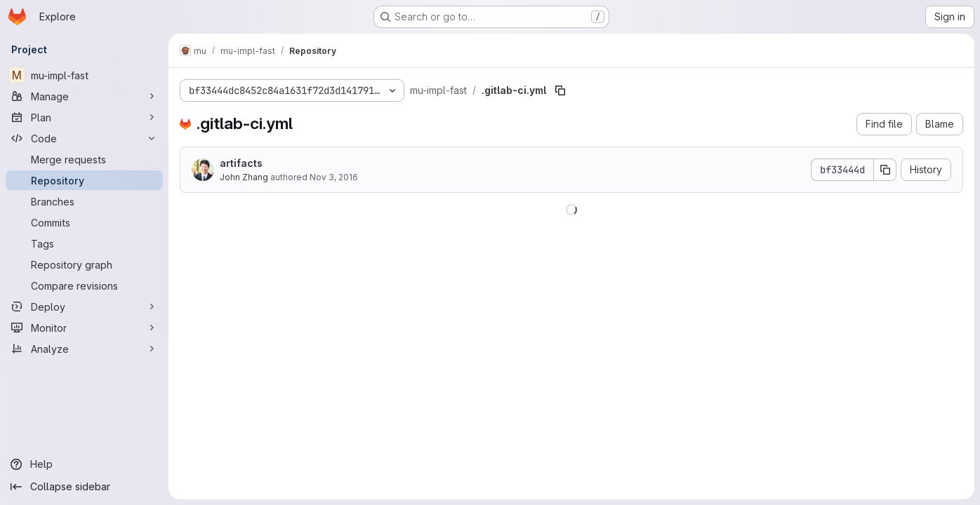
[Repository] (84, 180)
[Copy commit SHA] (885, 170)
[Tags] (84, 243)
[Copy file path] (560, 90)
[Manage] (84, 96)
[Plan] (84, 117)
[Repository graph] (84, 264)
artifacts (241, 163)
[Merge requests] (84, 159)
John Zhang (244, 177)
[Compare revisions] (84, 285)
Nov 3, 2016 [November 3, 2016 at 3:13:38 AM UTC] (334, 177)
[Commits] (84, 222)
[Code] (84, 138)
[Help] (84, 464)
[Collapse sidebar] (84, 487)
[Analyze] (84, 349)
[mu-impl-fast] (84, 75)
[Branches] (84, 201)
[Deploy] (84, 307)
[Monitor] (84, 328)
